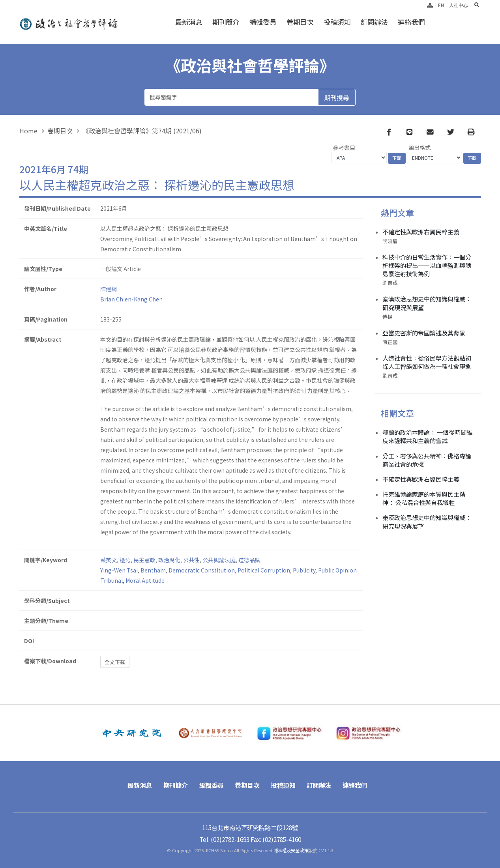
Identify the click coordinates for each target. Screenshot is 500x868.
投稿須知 (337, 22)
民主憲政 (144, 560)
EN (441, 5)
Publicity (304, 570)
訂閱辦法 (374, 22)
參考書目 (344, 148)
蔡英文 (109, 560)
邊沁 (125, 560)
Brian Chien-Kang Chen (131, 299)
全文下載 (115, 662)
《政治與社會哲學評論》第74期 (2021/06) (142, 131)
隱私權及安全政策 (291, 850)
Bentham (153, 570)
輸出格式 (419, 148)
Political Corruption (264, 570)
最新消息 (189, 22)
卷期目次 (300, 22)
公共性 (191, 560)
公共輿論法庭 (219, 560)
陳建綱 (109, 289)
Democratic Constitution (202, 570)
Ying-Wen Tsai (119, 570)
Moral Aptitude (145, 580)
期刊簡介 (226, 22)
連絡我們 (411, 22)
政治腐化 (169, 560)
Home (28, 131)
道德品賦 (249, 560)
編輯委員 (263, 22)
